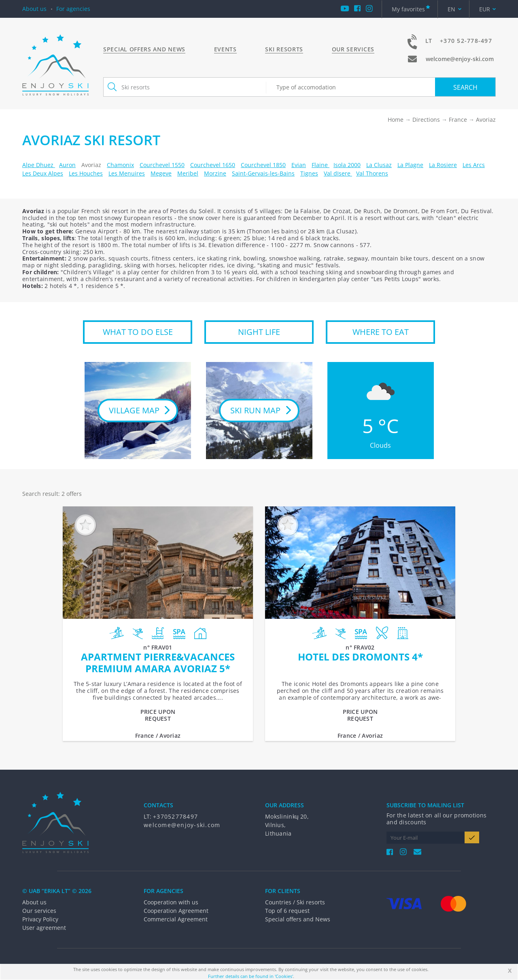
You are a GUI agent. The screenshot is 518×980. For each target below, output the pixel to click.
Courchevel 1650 (213, 165)
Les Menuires (127, 173)
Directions (426, 120)
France (458, 120)
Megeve (161, 173)
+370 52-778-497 (466, 41)
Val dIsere (338, 173)
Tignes (309, 173)
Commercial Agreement (176, 919)
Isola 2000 (347, 165)
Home (396, 120)
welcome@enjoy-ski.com (460, 59)
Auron (67, 165)
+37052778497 (175, 816)
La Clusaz (379, 165)
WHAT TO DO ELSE (138, 332)
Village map (134, 410)
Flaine (321, 165)
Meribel (188, 173)
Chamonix (120, 165)
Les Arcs (474, 165)
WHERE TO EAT (381, 332)
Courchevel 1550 (162, 165)
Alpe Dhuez (39, 165)
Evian (299, 165)
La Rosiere (443, 165)
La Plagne (410, 165)
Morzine (215, 173)
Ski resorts (284, 49)
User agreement (44, 928)
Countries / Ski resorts (295, 902)
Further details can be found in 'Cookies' (251, 976)
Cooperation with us (171, 902)
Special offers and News (144, 49)
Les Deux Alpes (43, 173)
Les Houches (86, 173)
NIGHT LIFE (259, 332)
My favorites (408, 9)
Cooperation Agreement (176, 911)
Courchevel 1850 (263, 165)
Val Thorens (372, 173)
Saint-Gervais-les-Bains (263, 173)
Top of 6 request (287, 911)
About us (34, 9)
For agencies (73, 9)
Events (225, 49)
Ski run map (255, 410)
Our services (353, 49)
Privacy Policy (40, 919)
